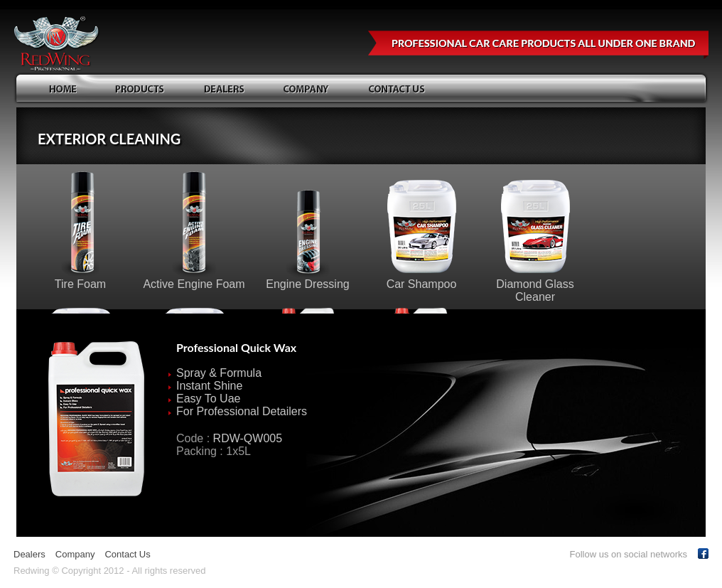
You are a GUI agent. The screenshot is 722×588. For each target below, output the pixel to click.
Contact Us (127, 554)
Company (75, 554)
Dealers (29, 554)
